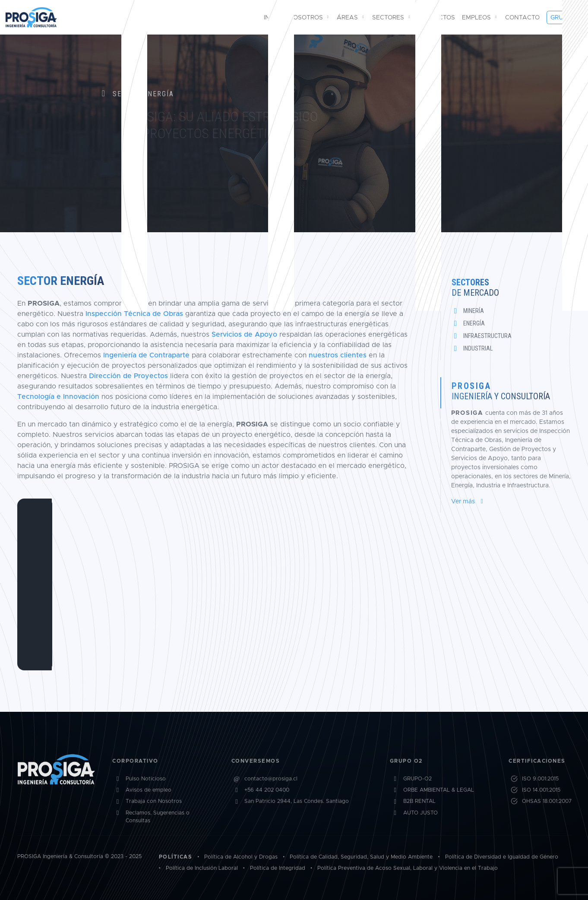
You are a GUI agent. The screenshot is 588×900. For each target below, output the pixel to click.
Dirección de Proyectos (128, 376)
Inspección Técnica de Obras (134, 314)
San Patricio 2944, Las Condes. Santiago (297, 816)
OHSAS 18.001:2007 (547, 816)
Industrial (478, 348)
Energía (474, 323)
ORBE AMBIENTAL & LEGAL (439, 805)
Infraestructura (487, 336)
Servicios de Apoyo (244, 334)
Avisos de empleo (149, 805)
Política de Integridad (278, 868)
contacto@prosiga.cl (271, 794)
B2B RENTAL (419, 816)
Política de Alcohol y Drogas (241, 857)
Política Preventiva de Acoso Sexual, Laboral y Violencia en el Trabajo (408, 868)
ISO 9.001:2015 (540, 794)
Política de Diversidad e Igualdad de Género (502, 857)
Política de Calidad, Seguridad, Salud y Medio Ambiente (361, 857)
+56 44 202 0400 (267, 805)
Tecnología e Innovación (58, 396)
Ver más (469, 501)
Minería (474, 311)
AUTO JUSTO (420, 828)
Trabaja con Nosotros (154, 816)
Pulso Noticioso (146, 794)
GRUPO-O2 (417, 794)
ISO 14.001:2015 (541, 805)
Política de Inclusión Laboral (202, 868)
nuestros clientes (338, 355)
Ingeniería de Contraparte (146, 355)
